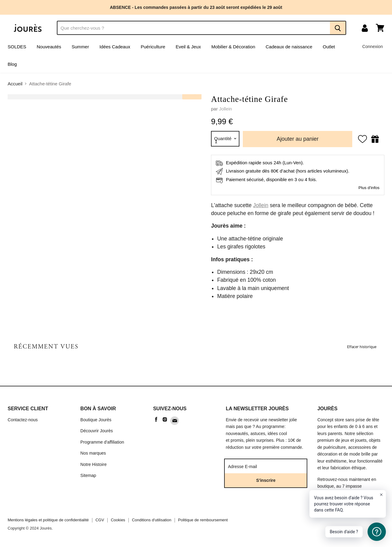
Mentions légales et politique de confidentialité (48, 520)
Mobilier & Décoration (233, 47)
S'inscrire (266, 480)
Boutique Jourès (96, 420)
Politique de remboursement (203, 520)
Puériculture (153, 47)
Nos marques (93, 453)
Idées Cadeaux (115, 47)
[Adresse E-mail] (262, 466)
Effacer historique (362, 347)
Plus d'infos (369, 188)
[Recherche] (193, 28)
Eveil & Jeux (188, 47)
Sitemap (88, 475)
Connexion (373, 47)
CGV (100, 520)
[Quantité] (225, 139)
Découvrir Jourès (97, 431)
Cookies (118, 520)
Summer (80, 47)
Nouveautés (49, 47)
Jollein (226, 109)
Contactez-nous (23, 420)
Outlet (329, 47)
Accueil (15, 84)
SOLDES (17, 47)
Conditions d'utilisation (152, 520)
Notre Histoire (94, 464)
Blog (12, 64)
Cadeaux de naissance (289, 47)
